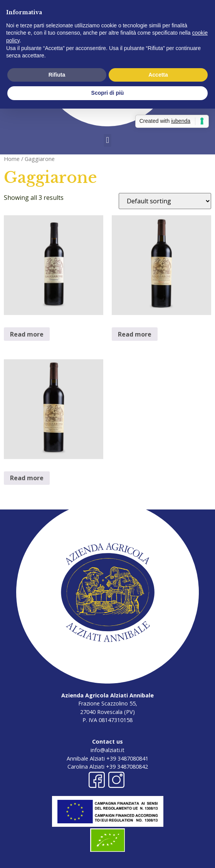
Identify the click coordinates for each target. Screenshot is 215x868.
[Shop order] (165, 201)
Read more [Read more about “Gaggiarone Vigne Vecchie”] (27, 478)
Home (12, 159)
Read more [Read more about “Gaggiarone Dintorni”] (27, 334)
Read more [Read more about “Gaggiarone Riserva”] (135, 334)
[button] (107, 140)
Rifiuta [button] (57, 75)
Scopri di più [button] (108, 93)
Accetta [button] (158, 75)
